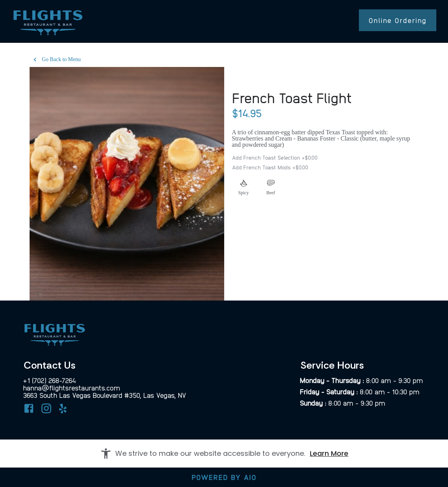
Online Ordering (398, 20)
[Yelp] (64, 411)
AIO (250, 477)
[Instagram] (46, 410)
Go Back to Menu (57, 60)
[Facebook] (29, 410)
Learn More (329, 453)
